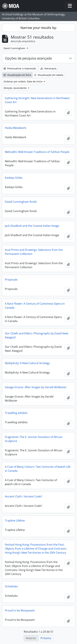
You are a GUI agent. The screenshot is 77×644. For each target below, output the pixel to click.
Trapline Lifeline (15, 521)
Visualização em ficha (17, 75)
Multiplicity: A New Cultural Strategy (27, 363)
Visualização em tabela (49, 75)
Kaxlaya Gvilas (14, 178)
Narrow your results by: (39, 28)
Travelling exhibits (16, 413)
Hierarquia (48, 68)
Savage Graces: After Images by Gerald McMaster (36, 387)
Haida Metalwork (15, 128)
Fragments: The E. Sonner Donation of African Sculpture (34, 439)
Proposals (11, 280)
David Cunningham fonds (21, 202)
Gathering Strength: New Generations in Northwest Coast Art (37, 100)
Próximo (46, 638)
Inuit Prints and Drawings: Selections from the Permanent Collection (34, 252)
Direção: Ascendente (15, 88)
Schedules (11, 586)
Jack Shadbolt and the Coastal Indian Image (32, 226)
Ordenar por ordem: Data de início (23, 81)
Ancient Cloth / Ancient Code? (23, 496)
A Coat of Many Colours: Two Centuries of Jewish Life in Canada (38, 469)
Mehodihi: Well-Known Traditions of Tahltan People (37, 152)
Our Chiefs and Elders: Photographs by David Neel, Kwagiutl (37, 335)
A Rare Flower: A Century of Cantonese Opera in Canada (35, 306)
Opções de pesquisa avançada (28, 58)
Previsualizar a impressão (20, 68)
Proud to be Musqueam (20, 610)
